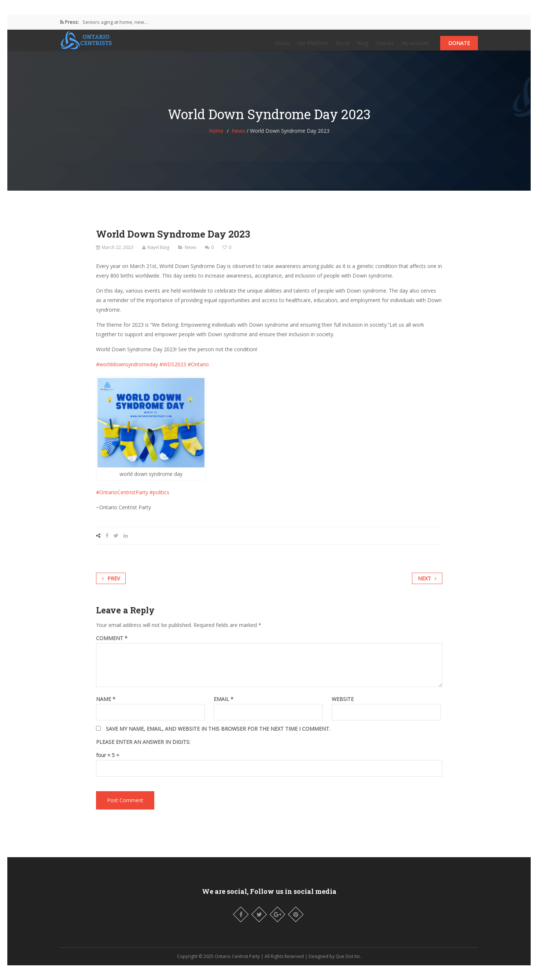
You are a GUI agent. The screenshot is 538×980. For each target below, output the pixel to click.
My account (415, 47)
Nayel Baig (158, 255)
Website (343, 706)
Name (106, 706)
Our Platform (312, 47)
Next (427, 586)
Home (282, 47)
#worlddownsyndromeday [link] (127, 372)
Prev (111, 586)
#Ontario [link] (198, 372)
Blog (362, 47)
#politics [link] (159, 500)
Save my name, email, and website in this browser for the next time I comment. (218, 736)
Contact (385, 47)
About (342, 47)
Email (224, 706)
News (238, 138)
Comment (112, 646)
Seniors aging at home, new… (115, 22)
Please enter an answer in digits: (143, 749)
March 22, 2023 (118, 255)
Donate (459, 47)
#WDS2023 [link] (173, 372)
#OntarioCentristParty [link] (122, 500)
